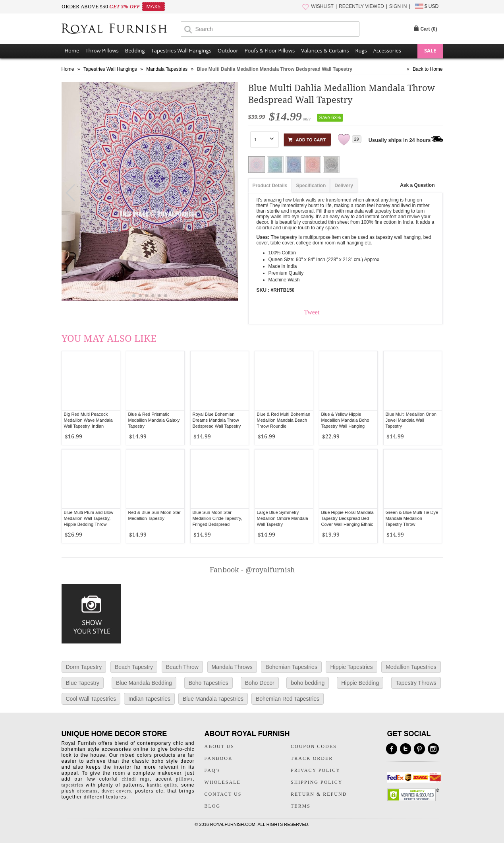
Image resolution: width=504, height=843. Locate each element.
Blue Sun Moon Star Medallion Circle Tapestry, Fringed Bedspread (217, 518)
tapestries (72, 785)
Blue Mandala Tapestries (213, 699)
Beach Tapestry (134, 667)
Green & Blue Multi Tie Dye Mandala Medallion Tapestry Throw (412, 518)
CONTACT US (223, 794)
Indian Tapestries (149, 699)
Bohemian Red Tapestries (288, 699)
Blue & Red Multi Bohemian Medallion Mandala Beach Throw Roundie (284, 420)
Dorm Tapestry (84, 667)
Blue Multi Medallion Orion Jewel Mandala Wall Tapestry (411, 420)
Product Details (270, 186)
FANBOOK (219, 758)
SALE (430, 50)
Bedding (135, 50)
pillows (184, 779)
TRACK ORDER (312, 758)
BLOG (213, 806)
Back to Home (428, 69)
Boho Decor (260, 683)
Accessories (387, 50)
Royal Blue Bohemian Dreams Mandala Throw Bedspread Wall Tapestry (217, 420)
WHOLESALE (223, 782)
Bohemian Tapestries (291, 667)
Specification (311, 186)
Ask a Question (417, 185)
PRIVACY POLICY (316, 770)
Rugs (361, 50)
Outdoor (228, 50)
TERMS (301, 806)
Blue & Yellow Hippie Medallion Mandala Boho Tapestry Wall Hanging (345, 420)
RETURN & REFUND (319, 794)
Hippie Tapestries (351, 667)
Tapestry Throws (416, 683)
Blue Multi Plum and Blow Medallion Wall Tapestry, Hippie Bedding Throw (89, 518)
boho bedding (308, 683)
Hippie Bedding (360, 683)
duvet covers (116, 791)
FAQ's (212, 770)
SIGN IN (398, 6)
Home (72, 50)
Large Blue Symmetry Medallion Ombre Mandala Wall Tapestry (283, 518)
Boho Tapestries (209, 683)
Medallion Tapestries (411, 667)
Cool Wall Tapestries (91, 699)
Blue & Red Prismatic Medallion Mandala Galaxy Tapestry (154, 420)
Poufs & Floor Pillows (270, 50)
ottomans (87, 791)
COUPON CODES (314, 746)
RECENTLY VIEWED (361, 6)
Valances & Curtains (325, 50)
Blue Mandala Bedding (144, 683)
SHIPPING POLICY (317, 782)
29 (357, 139)
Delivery (344, 186)
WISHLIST (322, 6)
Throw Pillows (102, 50)
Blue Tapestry (83, 683)
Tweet (312, 312)
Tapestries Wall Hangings (181, 50)
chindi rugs (136, 779)
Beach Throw (182, 667)
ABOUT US (219, 746)
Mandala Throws (232, 667)
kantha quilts (162, 785)
